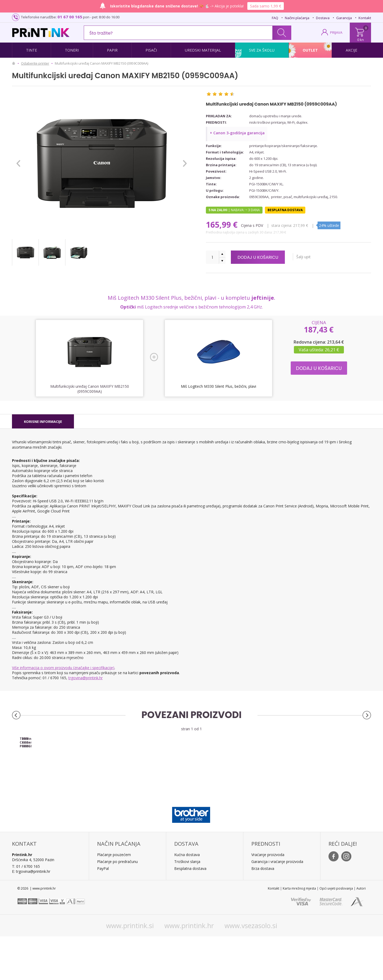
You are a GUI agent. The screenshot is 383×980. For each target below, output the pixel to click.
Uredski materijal (203, 50)
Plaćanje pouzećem (114, 898)
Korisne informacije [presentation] (43, 422)
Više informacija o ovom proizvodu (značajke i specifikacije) (63, 668)
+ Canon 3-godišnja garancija (237, 133)
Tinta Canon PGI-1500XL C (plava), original (147, 782)
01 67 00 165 (70, 17)
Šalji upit (314, 257)
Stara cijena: (282, 225)
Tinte (32, 50)
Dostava (323, 18)
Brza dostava (263, 912)
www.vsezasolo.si (251, 969)
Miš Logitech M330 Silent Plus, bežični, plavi (218, 386)
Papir (112, 50)
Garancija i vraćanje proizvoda (277, 905)
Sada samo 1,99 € (266, 6)
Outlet (310, 50)
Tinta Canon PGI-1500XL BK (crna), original (57, 782)
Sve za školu (262, 50)
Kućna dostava (187, 898)
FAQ (275, 18)
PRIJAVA (336, 32)
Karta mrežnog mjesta (299, 932)
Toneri (72, 50)
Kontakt (365, 18)
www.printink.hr (189, 969)
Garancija (344, 18)
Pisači (151, 50)
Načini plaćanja (297, 18)
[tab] (43, 422)
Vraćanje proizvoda (268, 898)
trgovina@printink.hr (86, 678)
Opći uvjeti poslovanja (336, 932)
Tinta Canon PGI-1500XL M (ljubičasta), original (236, 784)
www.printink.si (130, 969)
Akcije (351, 50)
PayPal (103, 912)
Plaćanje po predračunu (117, 905)
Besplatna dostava (190, 912)
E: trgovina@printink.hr (31, 915)
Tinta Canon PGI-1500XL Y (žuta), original (326, 782)
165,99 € (223, 225)
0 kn (361, 40)
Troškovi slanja (187, 905)
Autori (361, 932)
